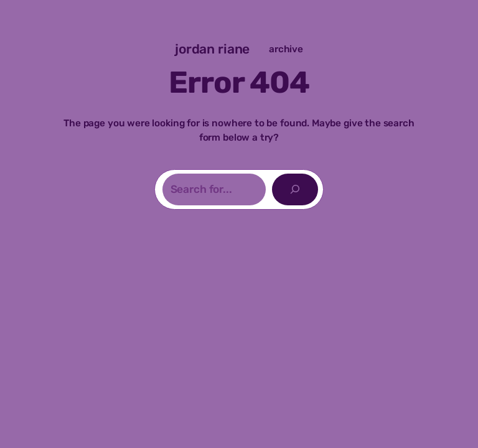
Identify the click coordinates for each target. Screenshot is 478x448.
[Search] (295, 189)
